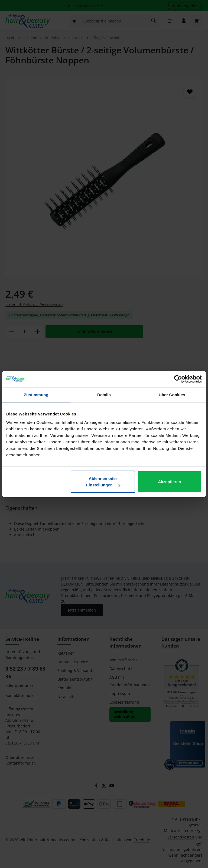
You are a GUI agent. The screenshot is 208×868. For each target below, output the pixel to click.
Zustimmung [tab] (36, 394)
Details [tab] (104, 394)
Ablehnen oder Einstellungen (103, 482)
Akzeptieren (169, 482)
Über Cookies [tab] (172, 394)
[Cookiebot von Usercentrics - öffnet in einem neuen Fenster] (178, 379)
